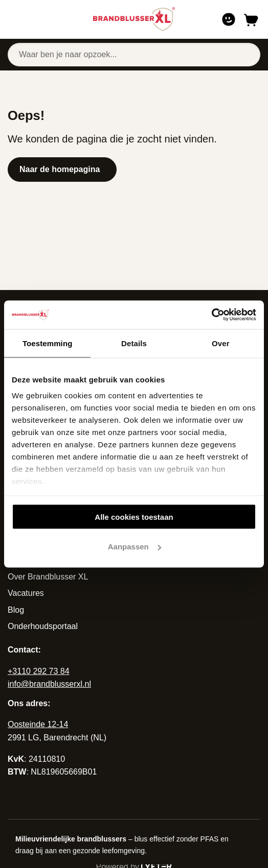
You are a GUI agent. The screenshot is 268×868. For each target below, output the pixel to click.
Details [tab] (134, 343)
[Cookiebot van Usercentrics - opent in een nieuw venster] (211, 315)
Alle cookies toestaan (134, 516)
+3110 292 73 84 (39, 671)
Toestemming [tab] (48, 343)
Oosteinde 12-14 (38, 724)
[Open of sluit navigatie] (15, 19)
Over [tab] (221, 343)
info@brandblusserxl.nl (49, 684)
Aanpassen (135, 547)
